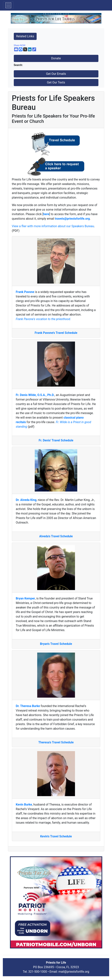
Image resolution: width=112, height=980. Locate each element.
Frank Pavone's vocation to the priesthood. (43, 319)
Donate (56, 58)
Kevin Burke (24, 805)
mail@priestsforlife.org (74, 972)
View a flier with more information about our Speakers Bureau (53, 226)
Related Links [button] (25, 36)
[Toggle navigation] (8, 5)
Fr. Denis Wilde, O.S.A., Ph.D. (35, 395)
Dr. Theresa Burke (28, 706)
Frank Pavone (25, 292)
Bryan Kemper (25, 598)
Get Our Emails (56, 74)
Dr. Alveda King (26, 500)
